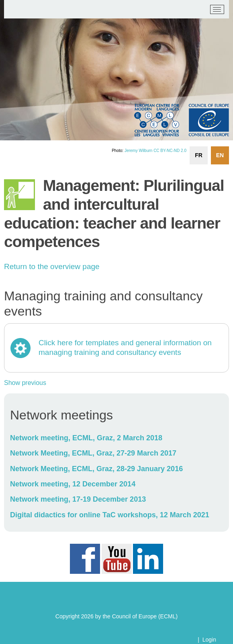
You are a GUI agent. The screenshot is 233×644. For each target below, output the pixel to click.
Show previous (25, 383)
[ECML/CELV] (16, 10)
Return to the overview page (52, 266)
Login (209, 640)
